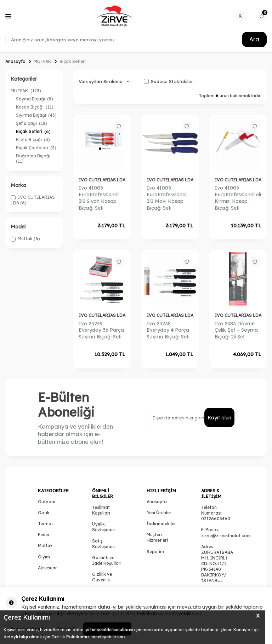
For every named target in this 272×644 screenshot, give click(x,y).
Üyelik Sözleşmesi (104, 527)
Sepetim (155, 552)
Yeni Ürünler (159, 513)
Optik (44, 513)
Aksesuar (47, 568)
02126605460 (216, 519)
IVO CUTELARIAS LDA (102, 180)
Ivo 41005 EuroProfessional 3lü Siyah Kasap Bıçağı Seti (99, 198)
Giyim (44, 557)
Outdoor (47, 502)
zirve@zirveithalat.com (226, 536)
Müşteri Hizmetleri (157, 537)
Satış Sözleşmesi (104, 544)
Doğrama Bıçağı (34, 158)
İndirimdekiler (161, 524)
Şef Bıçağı (32, 123)
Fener (44, 535)
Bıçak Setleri (33, 131)
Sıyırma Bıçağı (36, 115)
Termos (46, 524)
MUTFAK (42, 61)
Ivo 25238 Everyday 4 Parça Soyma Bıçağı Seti (168, 330)
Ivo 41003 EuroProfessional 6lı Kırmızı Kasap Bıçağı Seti (238, 198)
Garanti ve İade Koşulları (107, 560)
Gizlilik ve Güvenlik (102, 577)
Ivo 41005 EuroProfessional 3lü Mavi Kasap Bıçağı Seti (167, 198)
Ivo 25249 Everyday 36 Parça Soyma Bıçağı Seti (101, 330)
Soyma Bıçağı (35, 99)
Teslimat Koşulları (101, 510)
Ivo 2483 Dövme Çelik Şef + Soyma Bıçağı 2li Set (236, 330)
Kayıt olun (219, 418)
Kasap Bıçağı (35, 107)
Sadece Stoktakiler (168, 81)
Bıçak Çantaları (36, 148)
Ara (254, 39)
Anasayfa (15, 61)
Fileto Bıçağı (33, 140)
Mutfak (45, 546)
